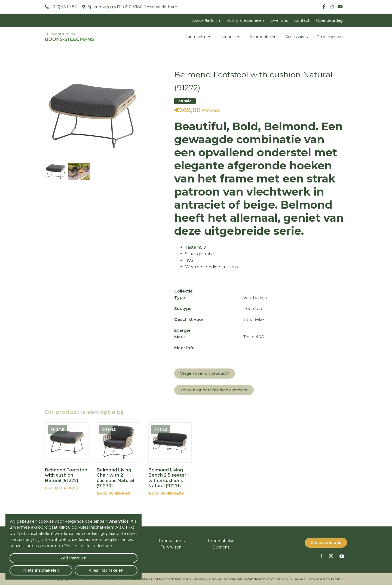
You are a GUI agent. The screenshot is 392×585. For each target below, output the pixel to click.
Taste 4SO (196, 247)
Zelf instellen (30, 568)
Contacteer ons (326, 542)
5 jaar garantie (200, 254)
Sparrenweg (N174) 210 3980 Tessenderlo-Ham (132, 7)
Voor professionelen (245, 20)
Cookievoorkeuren (226, 579)
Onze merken (330, 37)
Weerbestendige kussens (211, 267)
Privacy (200, 579)
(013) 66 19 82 (63, 7)
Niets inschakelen (74, 567)
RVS (189, 260)
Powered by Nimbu (326, 579)
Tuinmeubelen (263, 37)
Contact (302, 20)
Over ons (279, 20)
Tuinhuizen (230, 37)
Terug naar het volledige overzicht (214, 390)
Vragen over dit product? (205, 373)
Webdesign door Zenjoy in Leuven (275, 579)
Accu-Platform (206, 20)
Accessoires (296, 37)
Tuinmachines (198, 37)
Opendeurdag (329, 20)
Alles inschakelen (117, 567)
